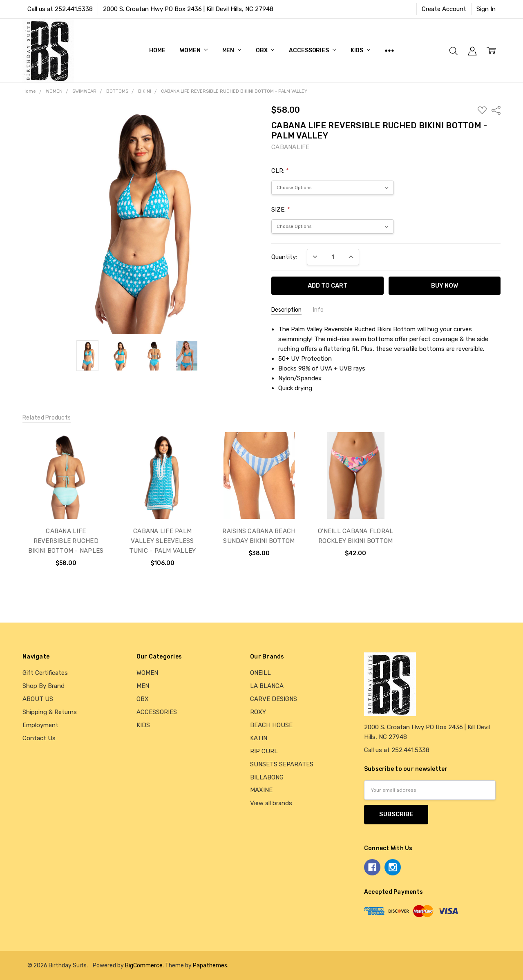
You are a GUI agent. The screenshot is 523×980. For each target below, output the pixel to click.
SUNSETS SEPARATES (282, 764)
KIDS (360, 50)
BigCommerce (144, 965)
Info (318, 310)
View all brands (271, 803)
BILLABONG (267, 777)
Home (157, 50)
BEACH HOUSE (271, 725)
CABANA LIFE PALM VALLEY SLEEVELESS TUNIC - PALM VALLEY (163, 541)
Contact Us (39, 738)
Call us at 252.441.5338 (60, 9)
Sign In (486, 9)
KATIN (259, 738)
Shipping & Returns (50, 712)
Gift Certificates (45, 673)
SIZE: (281, 210)
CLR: (280, 171)
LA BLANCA (267, 686)
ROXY (258, 712)
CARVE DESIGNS (274, 699)
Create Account (444, 9)
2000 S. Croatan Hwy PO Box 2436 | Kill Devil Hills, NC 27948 (188, 9)
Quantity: (284, 257)
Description (286, 310)
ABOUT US (38, 699)
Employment (40, 725)
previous (26, 508)
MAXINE (261, 790)
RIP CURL (264, 751)
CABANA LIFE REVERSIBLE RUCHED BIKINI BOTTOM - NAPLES (66, 541)
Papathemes (210, 965)
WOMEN (193, 50)
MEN (232, 50)
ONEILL (260, 673)
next (492, 508)
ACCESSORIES (312, 50)
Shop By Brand (44, 686)
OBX (265, 50)
